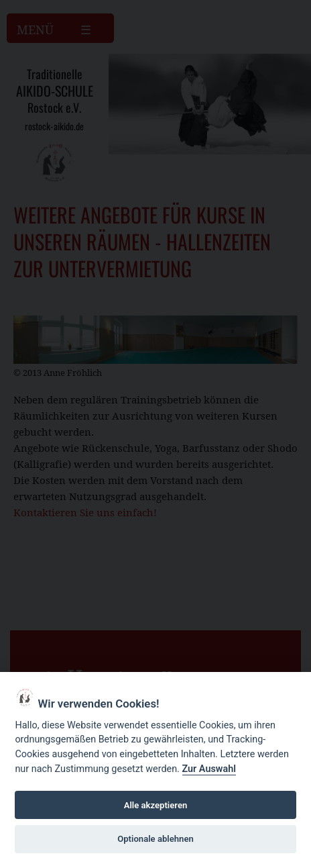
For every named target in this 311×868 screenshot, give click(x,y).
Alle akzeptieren (156, 805)
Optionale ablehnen (155, 839)
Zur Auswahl (209, 769)
